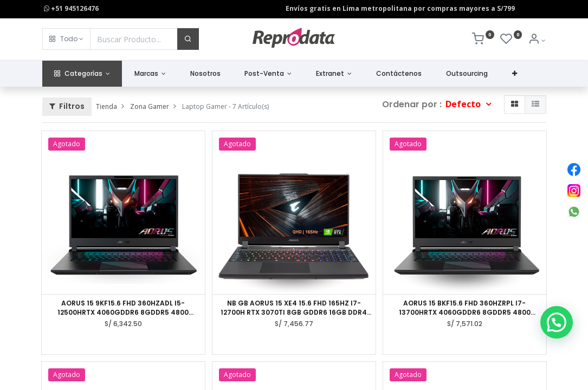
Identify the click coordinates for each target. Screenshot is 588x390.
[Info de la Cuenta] (537, 40)
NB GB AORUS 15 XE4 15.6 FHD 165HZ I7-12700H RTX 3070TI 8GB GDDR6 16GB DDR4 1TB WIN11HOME (294, 308)
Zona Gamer (150, 106)
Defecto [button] (464, 104)
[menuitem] (205, 74)
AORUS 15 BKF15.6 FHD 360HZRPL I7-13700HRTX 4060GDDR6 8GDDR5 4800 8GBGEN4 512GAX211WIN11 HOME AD (465, 308)
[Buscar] (188, 39)
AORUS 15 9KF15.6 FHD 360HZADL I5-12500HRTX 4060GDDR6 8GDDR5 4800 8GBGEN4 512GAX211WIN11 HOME (123, 308)
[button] (66, 39)
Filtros (67, 106)
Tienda (106, 106)
